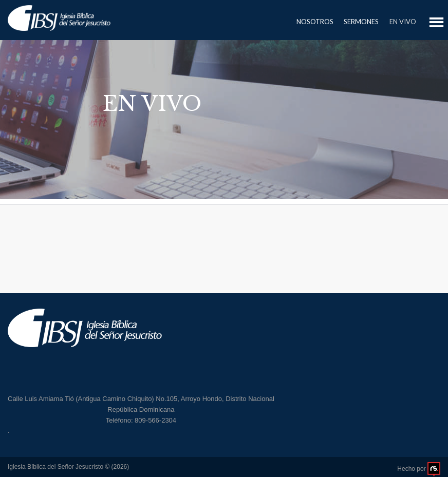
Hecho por (419, 469)
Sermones (361, 22)
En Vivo (403, 22)
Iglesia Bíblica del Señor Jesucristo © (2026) (68, 467)
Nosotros (315, 22)
